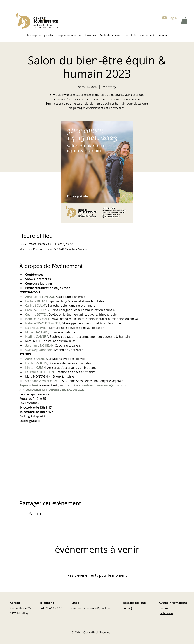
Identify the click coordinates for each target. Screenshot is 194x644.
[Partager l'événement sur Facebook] (21, 513)
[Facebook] (125, 608)
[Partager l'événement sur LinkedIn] (39, 513)
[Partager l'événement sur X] (30, 513)
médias (163, 608)
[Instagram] (130, 608)
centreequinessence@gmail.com (92, 608)
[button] (184, 20)
